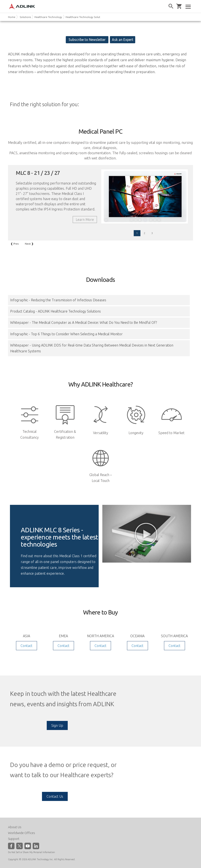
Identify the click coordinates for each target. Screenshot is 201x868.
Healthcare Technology (48, 17)
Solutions (25, 17)
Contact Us (55, 796)
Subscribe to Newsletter (87, 40)
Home (12, 17)
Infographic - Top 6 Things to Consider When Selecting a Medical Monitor (66, 334)
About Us (15, 827)
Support (14, 839)
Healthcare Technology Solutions (85, 17)
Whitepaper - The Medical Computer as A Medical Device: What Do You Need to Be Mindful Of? (84, 322)
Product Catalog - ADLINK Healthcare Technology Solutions (55, 311)
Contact (27, 646)
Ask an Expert (123, 40)
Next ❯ (29, 244)
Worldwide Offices (22, 833)
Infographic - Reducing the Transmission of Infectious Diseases (58, 300)
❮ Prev (15, 244)
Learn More (85, 220)
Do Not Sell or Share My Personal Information (31, 852)
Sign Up (57, 725)
